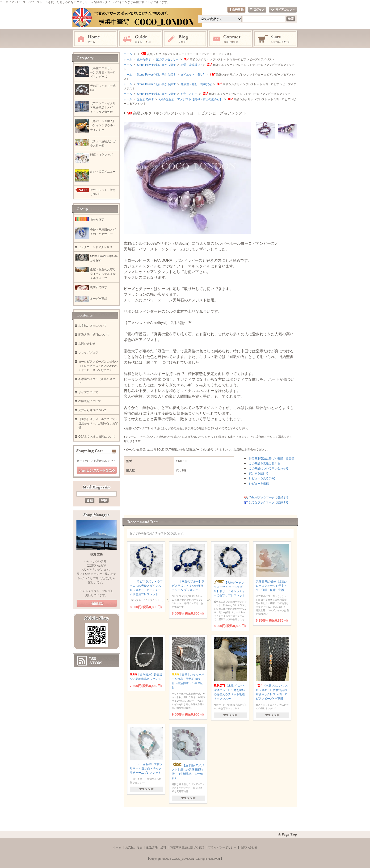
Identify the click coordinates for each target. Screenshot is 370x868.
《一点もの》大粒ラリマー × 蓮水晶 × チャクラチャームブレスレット (146, 768)
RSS (93, 659)
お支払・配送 (140, 39)
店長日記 (97, 603)
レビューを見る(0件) (262, 478)
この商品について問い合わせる (269, 468)
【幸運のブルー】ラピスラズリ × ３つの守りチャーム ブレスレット (188, 586)
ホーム (95, 39)
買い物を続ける (259, 473)
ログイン (257, 10)
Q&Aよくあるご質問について (97, 437)
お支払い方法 (134, 847)
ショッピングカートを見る (97, 470)
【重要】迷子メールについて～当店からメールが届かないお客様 (98, 423)
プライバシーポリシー (222, 847)
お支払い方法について (92, 326)
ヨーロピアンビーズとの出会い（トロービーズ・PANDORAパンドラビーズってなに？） (98, 366)
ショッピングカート (276, 39)
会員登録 (236, 10)
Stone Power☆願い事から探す (156, 65)
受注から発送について (92, 410)
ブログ (185, 39)
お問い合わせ (230, 39)
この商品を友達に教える (265, 463)
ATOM (96, 663)
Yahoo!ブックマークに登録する (269, 497)
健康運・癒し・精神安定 (196, 84)
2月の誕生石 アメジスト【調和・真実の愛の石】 (190, 99)
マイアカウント (283, 10)
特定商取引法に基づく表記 (187, 847)
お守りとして (189, 94)
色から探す (144, 59)
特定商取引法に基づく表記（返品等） (273, 459)
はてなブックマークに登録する (269, 502)
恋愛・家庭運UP (191, 65)
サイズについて (88, 392)
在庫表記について (90, 401)
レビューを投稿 (259, 484)
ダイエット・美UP (192, 75)
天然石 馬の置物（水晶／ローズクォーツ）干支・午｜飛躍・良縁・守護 (272, 586)
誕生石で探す (145, 99)
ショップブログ (88, 353)
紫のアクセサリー (167, 59)
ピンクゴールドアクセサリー (97, 247)
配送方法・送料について (94, 335)
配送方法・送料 (156, 847)
